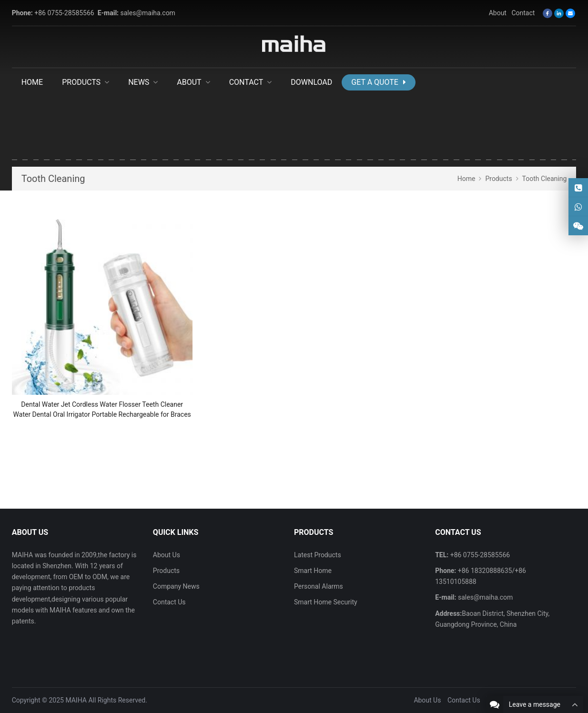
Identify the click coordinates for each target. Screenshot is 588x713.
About (498, 13)
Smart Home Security (326, 602)
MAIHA (76, 700)
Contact (523, 13)
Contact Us (169, 602)
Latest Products (318, 555)
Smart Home (313, 571)
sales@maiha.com (148, 13)
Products (166, 571)
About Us (167, 555)
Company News (176, 586)
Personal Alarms (319, 586)
